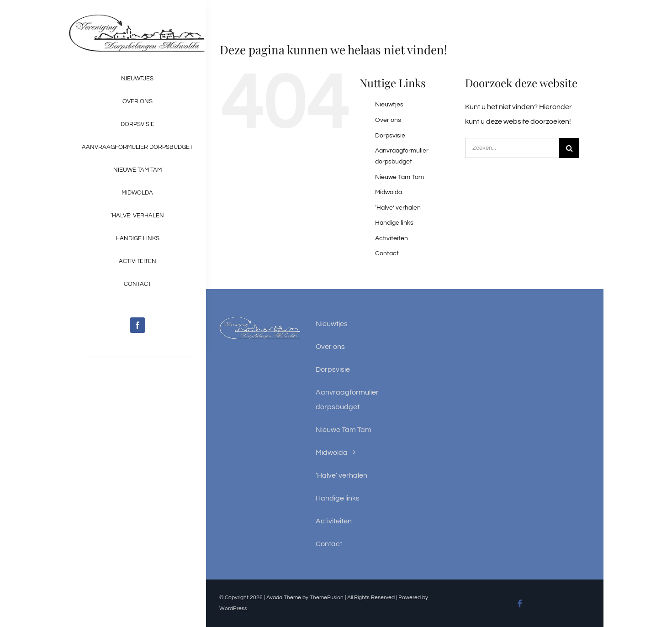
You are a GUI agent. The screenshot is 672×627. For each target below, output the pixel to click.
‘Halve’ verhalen (398, 208)
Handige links (394, 223)
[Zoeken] (569, 148)
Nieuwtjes (389, 105)
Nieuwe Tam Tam (399, 177)
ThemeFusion (327, 598)
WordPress (233, 609)
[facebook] (138, 325)
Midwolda (389, 192)
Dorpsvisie (390, 136)
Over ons (388, 120)
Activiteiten (392, 238)
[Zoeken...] (512, 148)
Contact (387, 253)
